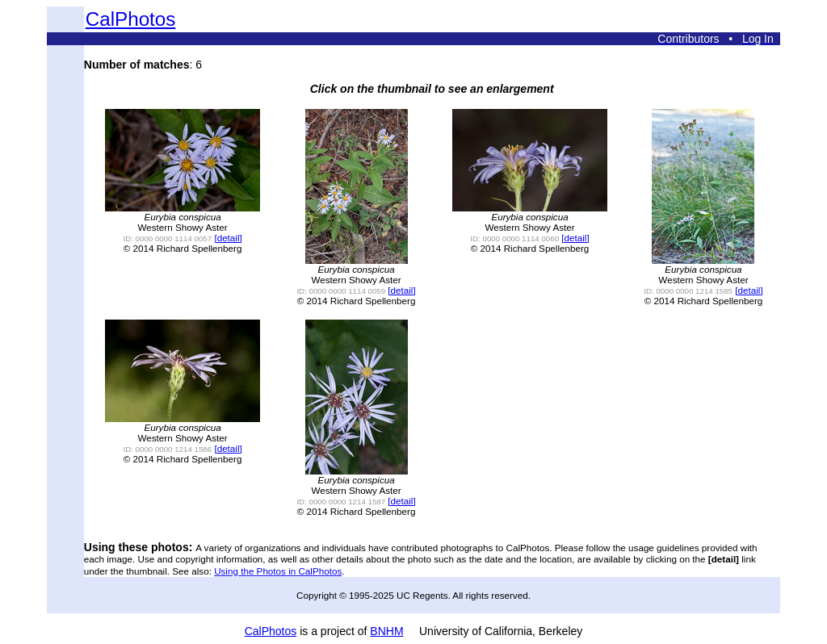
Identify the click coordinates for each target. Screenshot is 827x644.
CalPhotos (131, 19)
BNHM (386, 631)
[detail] (228, 238)
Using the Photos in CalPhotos (278, 571)
